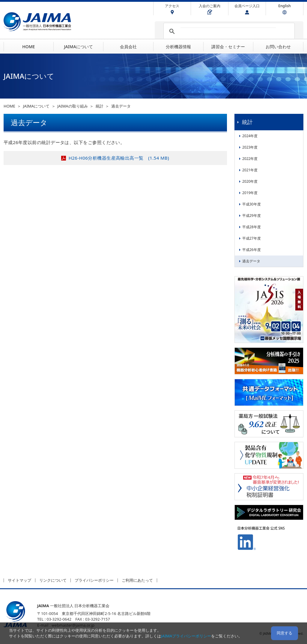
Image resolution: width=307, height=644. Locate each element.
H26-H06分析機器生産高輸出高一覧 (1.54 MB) (119, 158)
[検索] (228, 31)
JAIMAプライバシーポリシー (186, 636)
